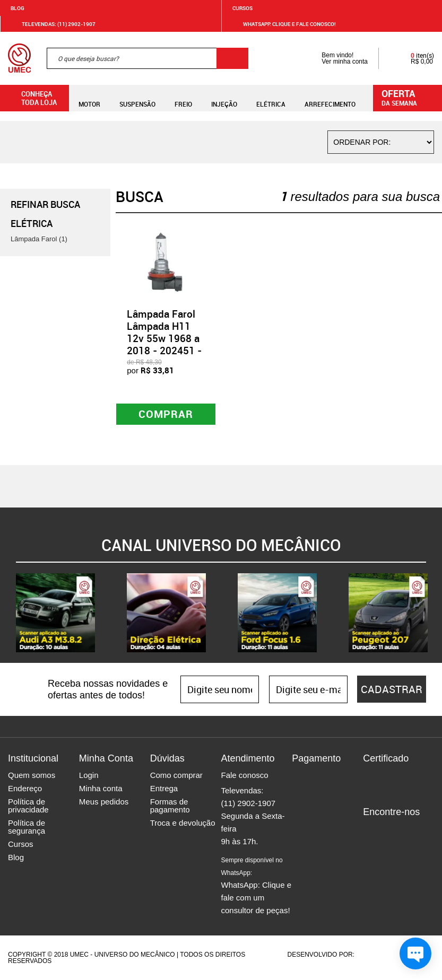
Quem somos (32, 775)
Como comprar (176, 775)
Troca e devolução (183, 823)
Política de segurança (27, 827)
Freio (183, 98)
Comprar (166, 414)
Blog (18, 8)
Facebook (371, 830)
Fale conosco (244, 775)
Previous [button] (8, 613)
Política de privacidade (28, 806)
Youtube (371, 846)
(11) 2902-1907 (248, 803)
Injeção (224, 98)
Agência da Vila (375, 955)
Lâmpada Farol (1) (39, 239)
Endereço (25, 788)
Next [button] (434, 613)
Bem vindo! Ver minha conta (334, 58)
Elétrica (271, 98)
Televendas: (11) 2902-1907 (52, 24)
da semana (409, 97)
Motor (89, 98)
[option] (55, 613)
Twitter (408, 830)
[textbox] (148, 58)
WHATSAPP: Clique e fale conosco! (283, 24)
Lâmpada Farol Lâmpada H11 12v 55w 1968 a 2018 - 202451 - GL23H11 (164, 338)
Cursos (242, 8)
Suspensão (137, 98)
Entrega (164, 788)
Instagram (389, 830)
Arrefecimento (330, 98)
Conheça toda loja (31, 98)
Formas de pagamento (170, 806)
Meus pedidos (104, 802)
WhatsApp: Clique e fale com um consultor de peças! (256, 886)
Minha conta (101, 788)
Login (89, 775)
